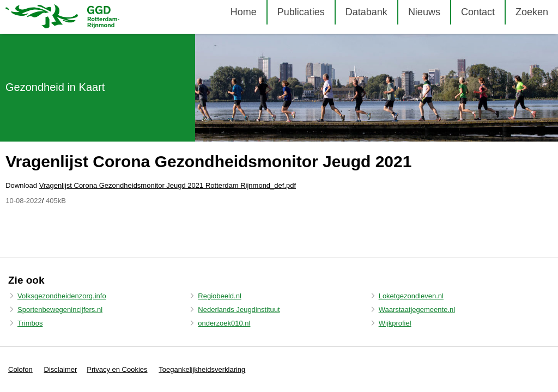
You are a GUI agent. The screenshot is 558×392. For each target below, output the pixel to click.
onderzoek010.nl (224, 323)
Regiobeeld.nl (220, 296)
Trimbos (30, 323)
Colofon (20, 369)
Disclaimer (61, 369)
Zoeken (532, 12)
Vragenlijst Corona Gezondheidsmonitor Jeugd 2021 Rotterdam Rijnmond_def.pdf (168, 185)
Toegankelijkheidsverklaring (202, 369)
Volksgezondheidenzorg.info (62, 296)
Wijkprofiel (395, 323)
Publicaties (301, 12)
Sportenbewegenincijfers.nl (60, 310)
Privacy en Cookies (117, 369)
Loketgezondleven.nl (411, 296)
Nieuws (424, 12)
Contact (478, 12)
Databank (366, 12)
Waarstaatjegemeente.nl (417, 310)
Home (244, 12)
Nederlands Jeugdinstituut (239, 310)
